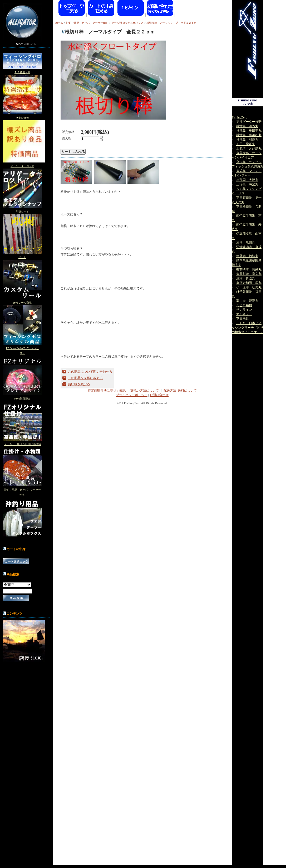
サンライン (244, 310)
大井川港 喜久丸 (249, 274)
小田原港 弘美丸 (249, 287)
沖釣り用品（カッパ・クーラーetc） (87, 23)
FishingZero (240, 117)
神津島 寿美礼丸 (249, 135)
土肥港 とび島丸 (249, 149)
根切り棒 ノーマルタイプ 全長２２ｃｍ (171, 23)
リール (22, 257)
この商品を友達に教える (85, 378)
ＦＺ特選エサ (22, 72)
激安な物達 (22, 118)
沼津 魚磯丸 (246, 243)
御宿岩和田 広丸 (249, 283)
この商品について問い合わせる (90, 372)
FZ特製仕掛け (22, 399)
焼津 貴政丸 (246, 278)
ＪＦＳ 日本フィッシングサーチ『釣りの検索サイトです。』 (248, 328)
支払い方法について (145, 391)
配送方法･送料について (180, 391)
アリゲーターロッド (22, 166)
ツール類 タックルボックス (128, 23)
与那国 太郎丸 (247, 180)
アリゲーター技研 (249, 122)
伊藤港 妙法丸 (247, 256)
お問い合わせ (159, 395)
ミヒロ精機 (244, 305)
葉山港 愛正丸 (247, 301)
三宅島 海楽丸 (247, 184)
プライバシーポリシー (132, 395)
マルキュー (244, 314)
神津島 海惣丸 (247, 126)
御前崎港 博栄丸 (249, 269)
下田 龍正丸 (246, 144)
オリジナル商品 (22, 303)
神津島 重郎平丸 (249, 131)
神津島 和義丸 (247, 140)
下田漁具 (243, 319)
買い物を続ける (79, 384)
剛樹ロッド (22, 212)
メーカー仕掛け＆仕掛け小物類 (22, 444)
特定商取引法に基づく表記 (107, 391)
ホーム (59, 23)
